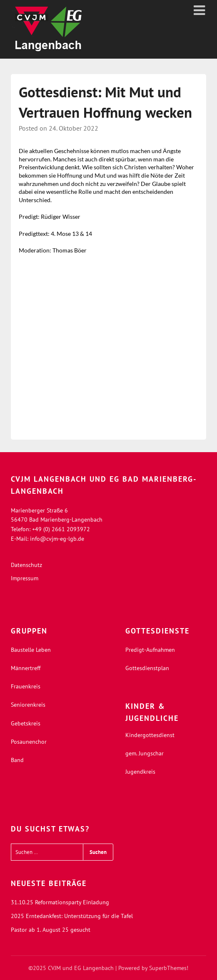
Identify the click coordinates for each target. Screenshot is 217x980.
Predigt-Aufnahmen (150, 650)
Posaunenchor (29, 742)
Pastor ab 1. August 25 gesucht (51, 930)
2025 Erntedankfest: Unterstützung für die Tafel (72, 916)
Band (17, 760)
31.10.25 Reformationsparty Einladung (60, 902)
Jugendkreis (140, 772)
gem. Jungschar (145, 753)
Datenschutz (26, 565)
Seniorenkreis (28, 705)
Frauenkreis (26, 686)
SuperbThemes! (169, 968)
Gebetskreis (26, 723)
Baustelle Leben (31, 650)
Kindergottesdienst (150, 735)
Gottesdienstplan (147, 668)
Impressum (25, 578)
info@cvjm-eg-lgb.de (57, 539)
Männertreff (26, 668)
